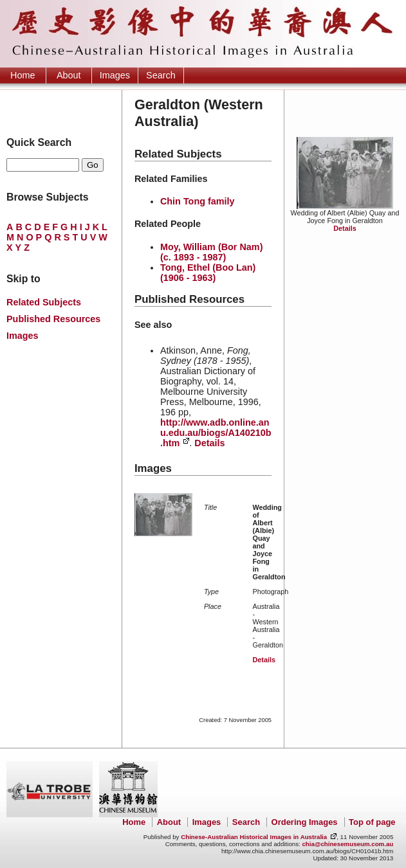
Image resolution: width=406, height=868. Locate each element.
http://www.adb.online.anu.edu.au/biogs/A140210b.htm (216, 433)
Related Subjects (44, 302)
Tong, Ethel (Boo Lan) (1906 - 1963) (208, 273)
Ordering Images (305, 822)
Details (345, 228)
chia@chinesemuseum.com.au (347, 844)
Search (161, 75)
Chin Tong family (198, 201)
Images (115, 75)
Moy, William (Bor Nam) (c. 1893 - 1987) (212, 252)
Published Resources (53, 319)
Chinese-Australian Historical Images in (254, 837)
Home (23, 75)
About (69, 75)
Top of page (372, 822)
